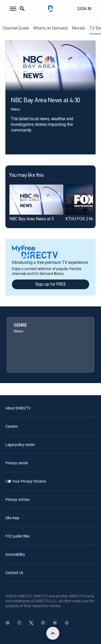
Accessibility (15, 554)
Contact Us (14, 573)
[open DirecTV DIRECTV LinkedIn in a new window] (8, 623)
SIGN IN (84, 9)
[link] (36, 200)
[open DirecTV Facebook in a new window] (19, 623)
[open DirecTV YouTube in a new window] (55, 623)
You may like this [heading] (26, 175)
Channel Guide (15, 28)
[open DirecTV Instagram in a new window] (43, 623)
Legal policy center (20, 445)
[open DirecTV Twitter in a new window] (31, 623)
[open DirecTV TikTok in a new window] (67, 623)
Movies (79, 28)
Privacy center (17, 463)
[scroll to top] (53, 633)
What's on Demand (50, 28)
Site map (12, 518)
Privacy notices (18, 499)
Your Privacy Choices (29, 481)
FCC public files (18, 536)
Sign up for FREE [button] (51, 284)
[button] (13, 9)
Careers (12, 426)
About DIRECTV (18, 408)
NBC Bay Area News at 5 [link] (32, 219)
